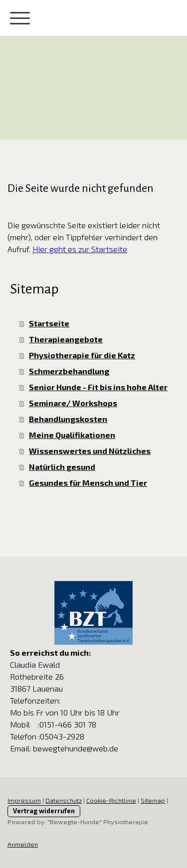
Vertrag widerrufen (44, 811)
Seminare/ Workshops (73, 403)
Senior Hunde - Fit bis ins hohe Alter (98, 387)
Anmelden (23, 844)
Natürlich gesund (62, 467)
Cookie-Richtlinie (111, 800)
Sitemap (153, 800)
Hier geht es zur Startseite (80, 249)
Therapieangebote (66, 339)
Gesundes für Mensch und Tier (88, 483)
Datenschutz (64, 800)
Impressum (24, 800)
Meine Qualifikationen (72, 435)
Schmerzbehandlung (69, 371)
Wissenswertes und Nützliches (90, 451)
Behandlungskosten (68, 419)
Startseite (49, 323)
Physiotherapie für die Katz (82, 355)
